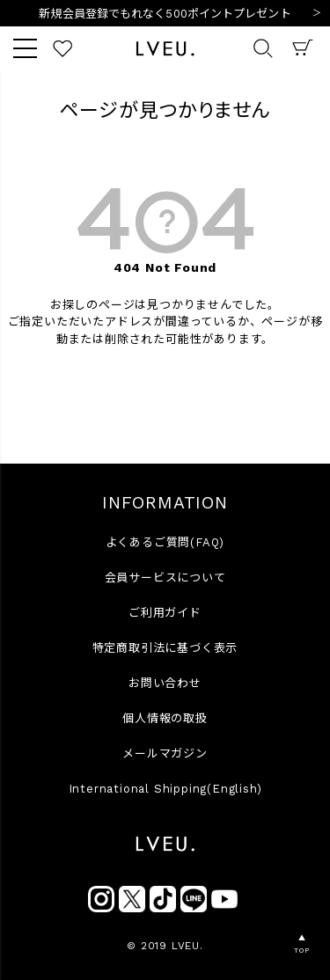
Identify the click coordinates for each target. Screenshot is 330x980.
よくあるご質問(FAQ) (165, 542)
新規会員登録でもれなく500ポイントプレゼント (165, 14)
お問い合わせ (165, 683)
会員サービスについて (165, 578)
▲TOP (301, 944)
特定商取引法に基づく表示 (165, 648)
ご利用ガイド (165, 613)
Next (317, 14)
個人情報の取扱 (165, 718)
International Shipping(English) (165, 789)
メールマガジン (165, 753)
